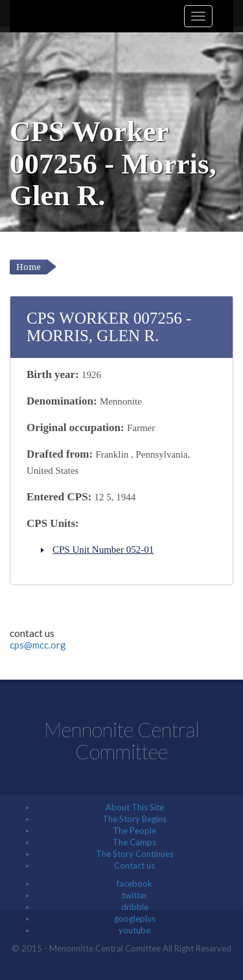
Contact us (134, 865)
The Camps (134, 842)
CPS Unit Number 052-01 (103, 550)
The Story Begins (134, 819)
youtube (134, 930)
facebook (134, 884)
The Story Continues (135, 854)
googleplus (135, 919)
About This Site (135, 807)
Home (29, 267)
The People (134, 830)
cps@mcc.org (38, 645)
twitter (135, 895)
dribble (135, 907)
